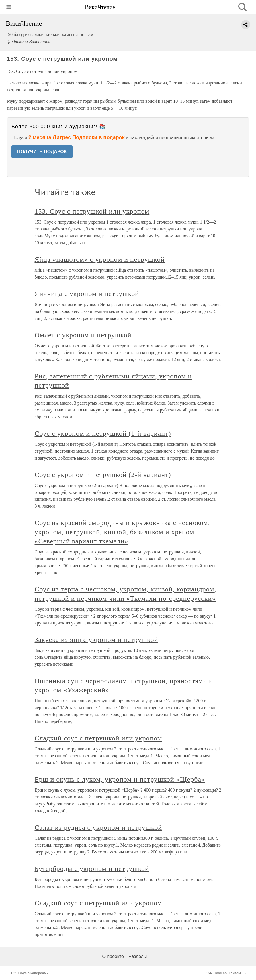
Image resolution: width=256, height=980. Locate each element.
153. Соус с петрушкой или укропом (92, 211)
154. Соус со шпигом (223, 973)
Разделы (138, 956)
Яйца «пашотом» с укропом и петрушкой (100, 259)
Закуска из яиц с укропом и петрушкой (96, 640)
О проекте (113, 956)
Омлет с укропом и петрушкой (83, 335)
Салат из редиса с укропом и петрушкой (98, 827)
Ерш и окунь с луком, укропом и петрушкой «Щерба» (120, 779)
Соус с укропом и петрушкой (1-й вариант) (103, 433)
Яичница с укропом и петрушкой (87, 294)
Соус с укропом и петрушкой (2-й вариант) (103, 475)
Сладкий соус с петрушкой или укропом (98, 738)
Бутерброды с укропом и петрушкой (92, 869)
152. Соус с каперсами (30, 973)
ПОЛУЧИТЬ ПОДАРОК (42, 152)
